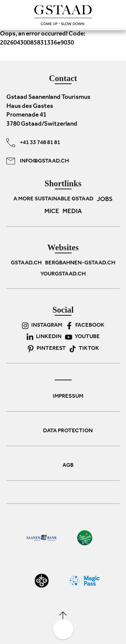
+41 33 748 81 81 (33, 143)
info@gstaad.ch (38, 161)
